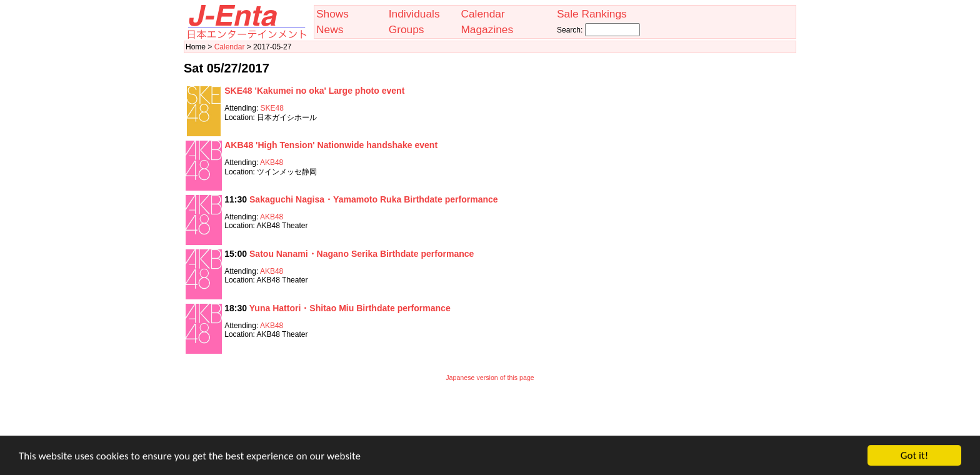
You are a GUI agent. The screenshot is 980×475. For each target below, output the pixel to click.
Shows (332, 14)
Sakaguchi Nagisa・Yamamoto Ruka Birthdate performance (374, 199)
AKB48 (272, 162)
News (330, 29)
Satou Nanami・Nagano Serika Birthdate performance (362, 254)
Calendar (482, 14)
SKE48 (272, 108)
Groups (407, 29)
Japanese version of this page (490, 377)
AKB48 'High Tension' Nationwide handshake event (331, 145)
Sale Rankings (592, 14)
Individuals (414, 14)
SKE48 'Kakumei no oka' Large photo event (314, 91)
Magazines (487, 29)
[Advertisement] (490, 417)
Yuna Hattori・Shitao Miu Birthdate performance (350, 308)
